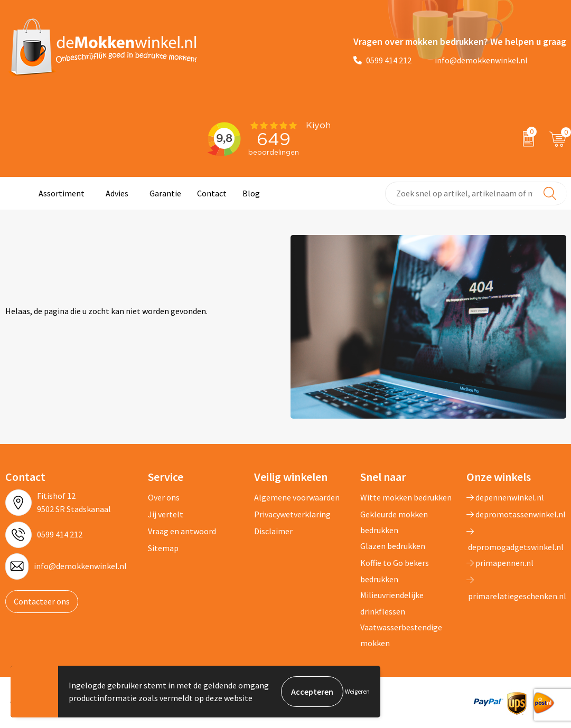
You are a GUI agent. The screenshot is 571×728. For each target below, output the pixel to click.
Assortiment (62, 193)
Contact (212, 193)
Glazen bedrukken (393, 546)
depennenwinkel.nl (505, 497)
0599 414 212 (382, 60)
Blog (251, 193)
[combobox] (476, 193)
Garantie (165, 193)
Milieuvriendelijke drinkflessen (392, 603)
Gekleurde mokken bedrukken (394, 522)
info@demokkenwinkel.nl (475, 60)
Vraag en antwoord (182, 531)
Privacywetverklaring (292, 514)
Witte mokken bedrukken (406, 497)
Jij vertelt (166, 514)
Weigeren (357, 691)
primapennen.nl (500, 563)
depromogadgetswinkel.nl (515, 540)
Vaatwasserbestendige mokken (401, 635)
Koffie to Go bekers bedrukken (395, 571)
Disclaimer (273, 531)
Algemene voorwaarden (297, 497)
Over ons (164, 497)
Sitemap (163, 548)
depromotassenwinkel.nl (516, 514)
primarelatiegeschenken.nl (516, 588)
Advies (117, 193)
